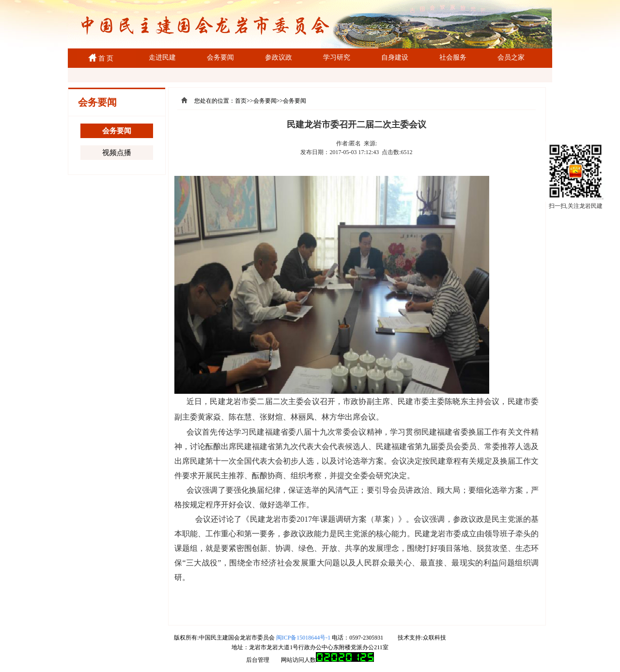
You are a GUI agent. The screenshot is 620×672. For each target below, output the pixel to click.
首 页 (104, 58)
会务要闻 (220, 57)
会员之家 (511, 57)
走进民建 (162, 57)
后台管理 (258, 660)
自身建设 (395, 57)
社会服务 (453, 57)
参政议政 (279, 57)
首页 (241, 101)
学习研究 (337, 57)
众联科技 (434, 638)
